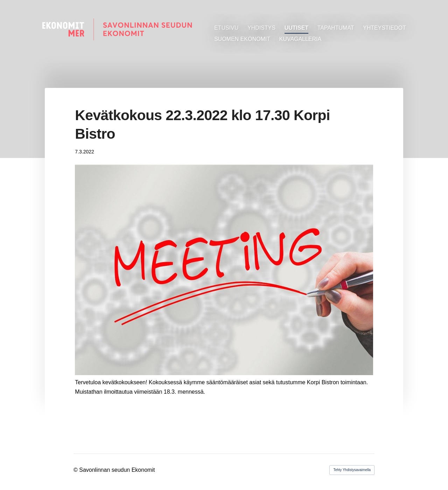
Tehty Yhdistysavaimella (352, 470)
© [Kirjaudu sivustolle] (76, 470)
